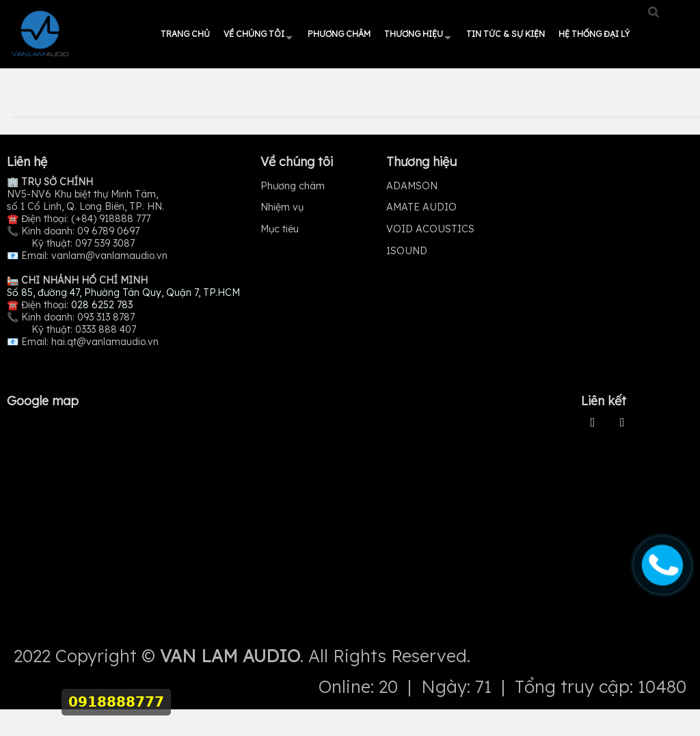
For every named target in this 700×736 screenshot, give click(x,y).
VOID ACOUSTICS (430, 229)
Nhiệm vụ (282, 207)
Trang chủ (185, 34)
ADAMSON (412, 186)
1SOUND (407, 251)
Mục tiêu (280, 229)
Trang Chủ (43, 106)
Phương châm (339, 34)
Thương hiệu (414, 34)
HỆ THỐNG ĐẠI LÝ (594, 34)
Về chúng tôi (254, 34)
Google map (127, 106)
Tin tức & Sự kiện (506, 34)
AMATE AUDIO (421, 207)
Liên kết (604, 401)
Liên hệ (27, 162)
